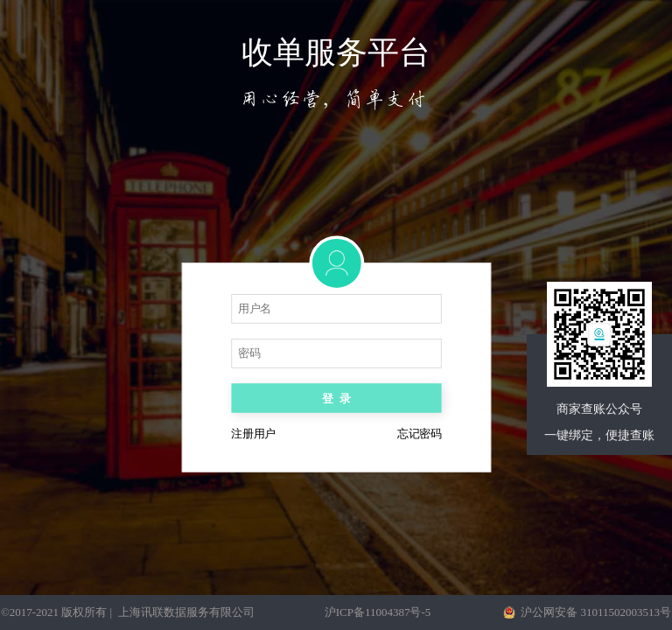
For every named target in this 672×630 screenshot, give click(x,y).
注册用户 (253, 435)
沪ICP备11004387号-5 (378, 612)
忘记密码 (419, 435)
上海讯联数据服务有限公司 (186, 612)
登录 (336, 399)
